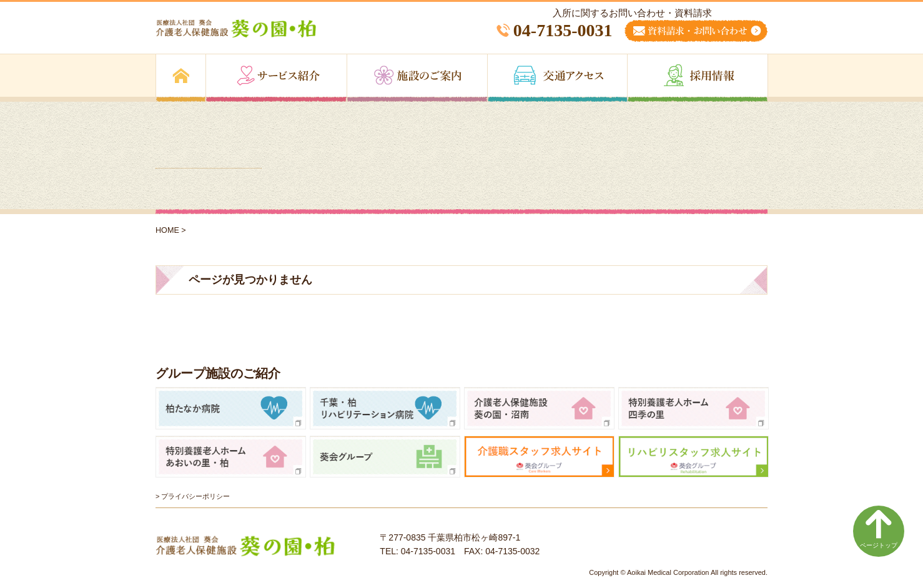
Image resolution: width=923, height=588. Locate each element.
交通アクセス (557, 78)
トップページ (181, 78)
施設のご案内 (417, 78)
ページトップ (879, 529)
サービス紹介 (276, 78)
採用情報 (698, 78)
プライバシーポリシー (195, 496)
